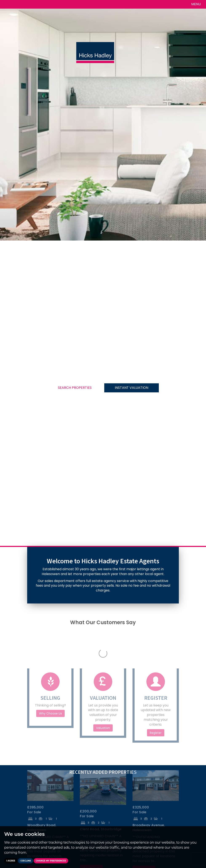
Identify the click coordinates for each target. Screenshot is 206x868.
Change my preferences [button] (51, 861)
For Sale (35, 748)
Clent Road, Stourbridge (101, 767)
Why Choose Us (50, 651)
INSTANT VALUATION (132, 388)
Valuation (103, 666)
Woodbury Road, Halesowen (42, 766)
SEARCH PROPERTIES (75, 388)
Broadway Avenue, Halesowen (149, 766)
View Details (39, 807)
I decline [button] (25, 861)
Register (156, 671)
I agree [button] (11, 861)
